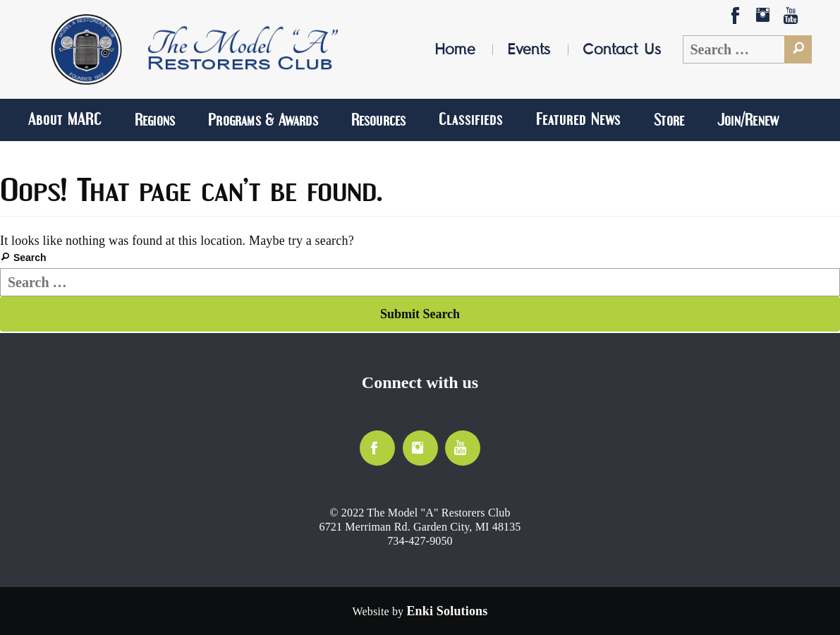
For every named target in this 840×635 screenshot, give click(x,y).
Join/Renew (748, 120)
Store (669, 120)
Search (30, 258)
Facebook (737, 19)
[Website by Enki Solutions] (447, 611)
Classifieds (471, 119)
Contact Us (622, 49)
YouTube (792, 19)
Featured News (578, 119)
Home (455, 49)
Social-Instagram (765, 20)
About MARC (65, 119)
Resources (379, 120)
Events (529, 49)
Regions (155, 120)
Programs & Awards (263, 120)
